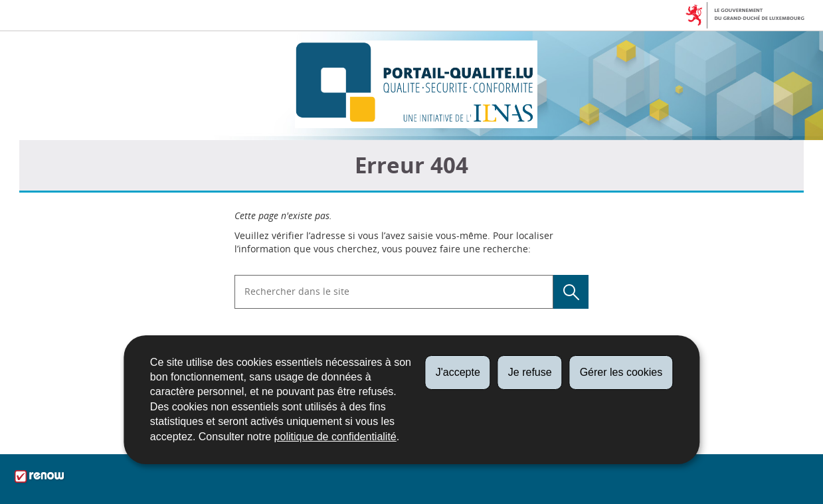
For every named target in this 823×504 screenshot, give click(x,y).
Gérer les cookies (621, 372)
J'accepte (458, 372)
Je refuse (530, 372)
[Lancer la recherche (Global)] (571, 292)
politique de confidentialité (335, 437)
